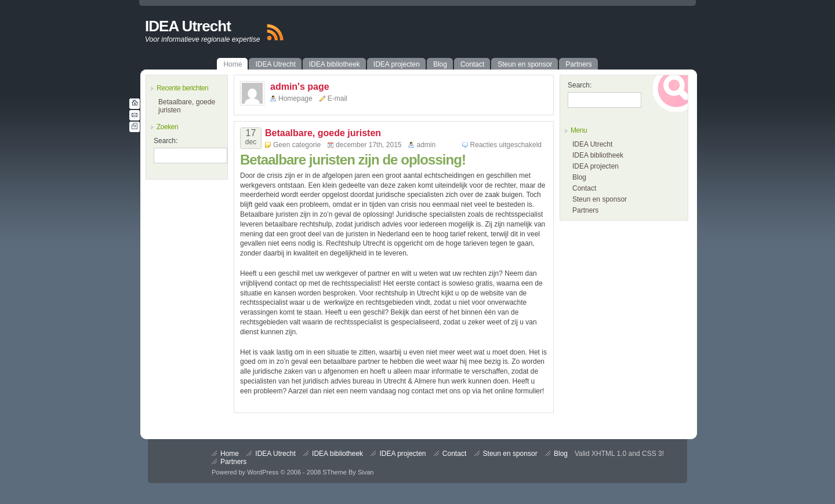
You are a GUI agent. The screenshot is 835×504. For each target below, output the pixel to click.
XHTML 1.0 (609, 454)
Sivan (366, 472)
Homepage (295, 98)
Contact (584, 188)
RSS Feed (275, 32)
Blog (579, 177)
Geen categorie (297, 145)
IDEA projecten (596, 166)
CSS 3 (652, 454)
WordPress (263, 472)
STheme (335, 472)
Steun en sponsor (600, 199)
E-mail (337, 98)
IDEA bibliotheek (598, 155)
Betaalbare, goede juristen (323, 133)
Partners (585, 210)
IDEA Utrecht (188, 26)
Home (230, 454)
